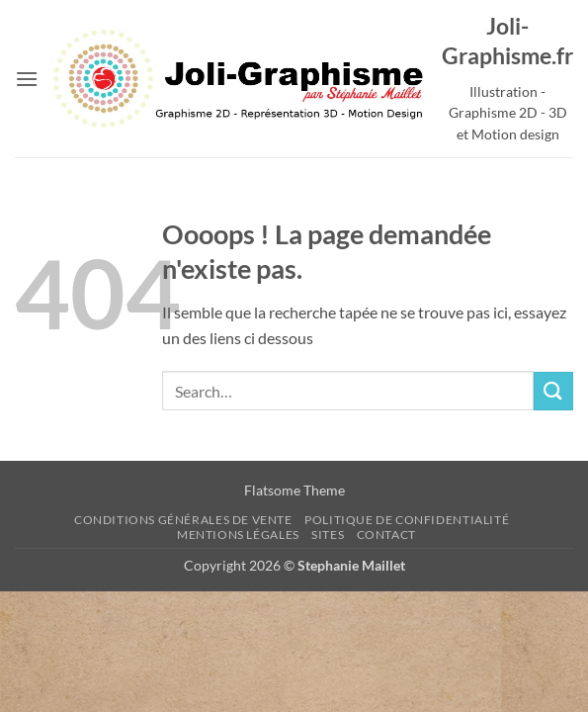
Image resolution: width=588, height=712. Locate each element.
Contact (386, 534)
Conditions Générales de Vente (183, 520)
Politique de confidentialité (407, 520)
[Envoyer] (553, 391)
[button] (27, 79)
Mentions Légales (238, 534)
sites (328, 534)
